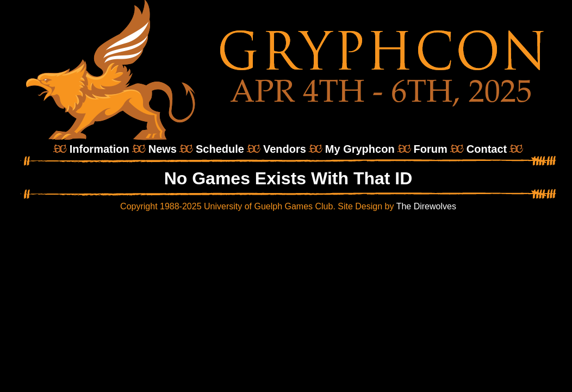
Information (100, 149)
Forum (431, 149)
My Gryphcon (360, 149)
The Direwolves (426, 206)
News (163, 149)
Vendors (285, 149)
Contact (487, 149)
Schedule (220, 149)
